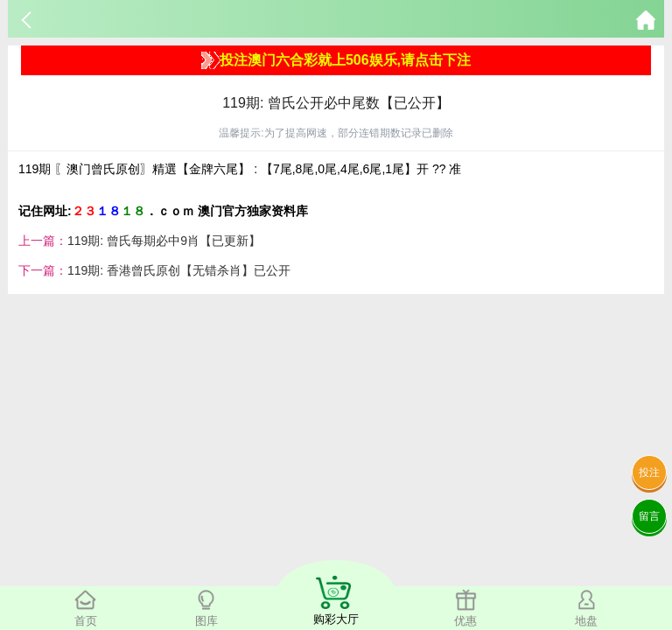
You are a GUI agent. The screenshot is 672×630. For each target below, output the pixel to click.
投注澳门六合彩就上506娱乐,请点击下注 (336, 60)
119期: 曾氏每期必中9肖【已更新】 (164, 241)
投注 (649, 472)
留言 (649, 516)
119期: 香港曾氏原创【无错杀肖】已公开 (179, 270)
